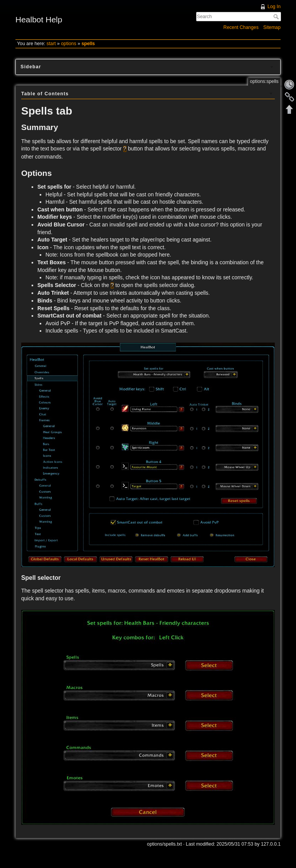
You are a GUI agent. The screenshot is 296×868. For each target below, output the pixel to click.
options (69, 44)
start (51, 44)
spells (88, 44)
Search (277, 17)
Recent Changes (241, 27)
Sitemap (272, 27)
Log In (274, 7)
